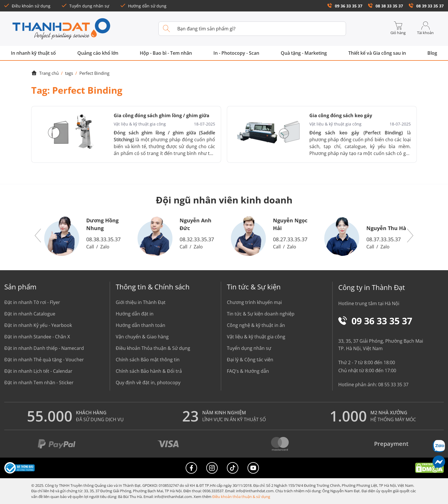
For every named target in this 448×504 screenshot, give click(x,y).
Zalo (105, 247)
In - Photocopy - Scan (236, 53)
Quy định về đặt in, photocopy (148, 383)
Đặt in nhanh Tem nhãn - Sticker (39, 383)
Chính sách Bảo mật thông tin (148, 360)
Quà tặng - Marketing (304, 53)
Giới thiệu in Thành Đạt (141, 302)
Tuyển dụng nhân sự (86, 6)
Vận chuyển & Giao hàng (142, 337)
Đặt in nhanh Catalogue (30, 314)
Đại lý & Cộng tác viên (250, 360)
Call (90, 247)
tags (69, 73)
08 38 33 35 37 (386, 6)
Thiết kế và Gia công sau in (377, 53)
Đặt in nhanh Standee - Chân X (37, 337)
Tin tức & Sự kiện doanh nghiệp (261, 314)
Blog (432, 53)
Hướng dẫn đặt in (135, 314)
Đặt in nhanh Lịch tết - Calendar (38, 371)
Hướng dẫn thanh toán (141, 325)
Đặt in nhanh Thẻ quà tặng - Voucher (44, 360)
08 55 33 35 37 (393, 385)
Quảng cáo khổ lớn (98, 53)
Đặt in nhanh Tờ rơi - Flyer (32, 302)
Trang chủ (45, 73)
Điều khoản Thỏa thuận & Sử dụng (153, 348)
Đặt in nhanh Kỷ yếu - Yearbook (38, 325)
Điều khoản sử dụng (27, 6)
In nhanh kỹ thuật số (33, 53)
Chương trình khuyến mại (254, 302)
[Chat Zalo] (439, 446)
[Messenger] (439, 462)
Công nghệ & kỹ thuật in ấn (256, 325)
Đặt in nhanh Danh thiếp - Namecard (44, 348)
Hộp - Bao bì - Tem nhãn (166, 53)
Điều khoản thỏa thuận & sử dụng (241, 497)
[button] (38, 236)
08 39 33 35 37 (426, 6)
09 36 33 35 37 (345, 6)
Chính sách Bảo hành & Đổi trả (149, 371)
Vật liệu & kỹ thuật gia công (256, 337)
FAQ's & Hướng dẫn (248, 371)
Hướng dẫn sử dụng (144, 6)
